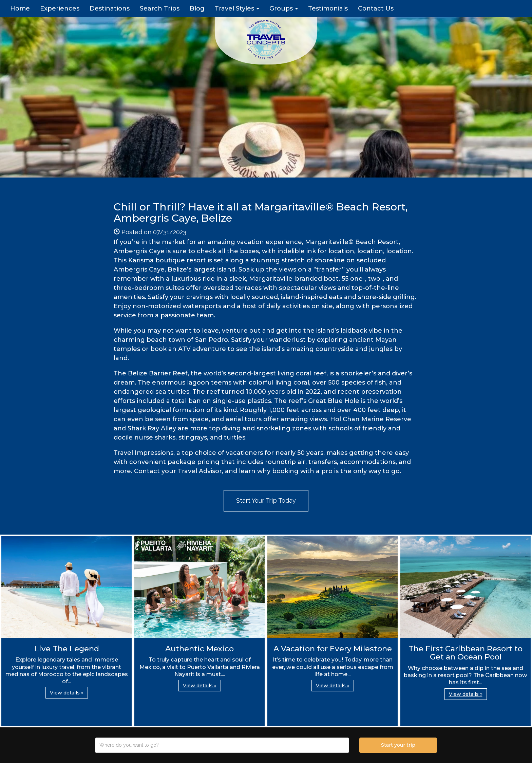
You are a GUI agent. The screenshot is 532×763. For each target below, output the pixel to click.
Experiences (60, 8)
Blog (197, 8)
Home (20, 8)
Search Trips (160, 8)
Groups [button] (284, 8)
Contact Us (376, 8)
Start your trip (398, 745)
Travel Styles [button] (237, 8)
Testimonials (328, 8)
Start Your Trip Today (266, 500)
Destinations (110, 8)
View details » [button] (67, 693)
